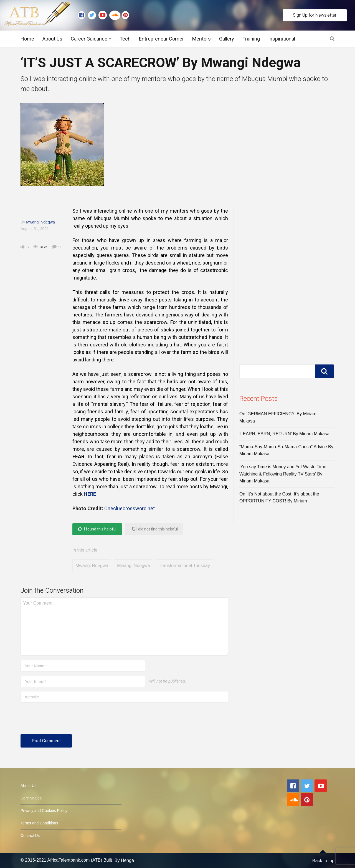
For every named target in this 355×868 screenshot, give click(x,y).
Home (27, 39)
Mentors (201, 39)
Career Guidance (89, 39)
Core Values (31, 798)
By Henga (124, 860)
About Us (52, 39)
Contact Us (30, 836)
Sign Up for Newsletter (315, 15)
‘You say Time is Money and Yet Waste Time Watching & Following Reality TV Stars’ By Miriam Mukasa (283, 474)
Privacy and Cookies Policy (44, 811)
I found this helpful (97, 529)
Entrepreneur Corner (161, 39)
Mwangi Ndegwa (40, 222)
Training (251, 39)
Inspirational (282, 39)
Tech (125, 39)
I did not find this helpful (155, 529)
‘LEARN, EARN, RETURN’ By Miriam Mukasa (284, 434)
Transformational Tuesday (184, 566)
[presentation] (63, 721)
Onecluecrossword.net (130, 508)
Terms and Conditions (39, 823)
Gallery (227, 39)
